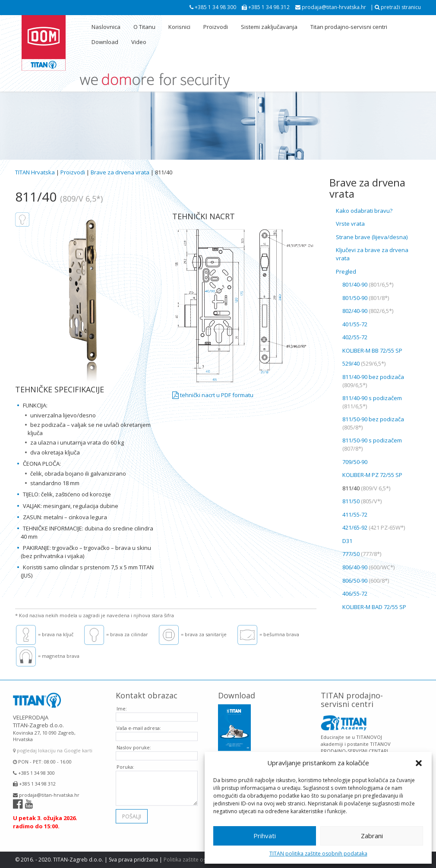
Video (139, 42)
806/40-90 (368, 567)
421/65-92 (374, 527)
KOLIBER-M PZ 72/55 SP (372, 475)
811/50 (362, 501)
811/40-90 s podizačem (372, 402)
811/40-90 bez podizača (373, 381)
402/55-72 (355, 337)
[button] (419, 763)
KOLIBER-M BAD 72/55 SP (374, 607)
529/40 (364, 363)
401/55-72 (355, 324)
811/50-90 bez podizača (373, 423)
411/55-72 (355, 514)
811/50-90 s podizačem (372, 444)
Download (105, 42)
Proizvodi (216, 27)
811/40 (366, 488)
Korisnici (179, 27)
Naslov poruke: (134, 741)
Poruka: (125, 760)
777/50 (362, 554)
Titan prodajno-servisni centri (349, 27)
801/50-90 (366, 298)
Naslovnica (106, 27)
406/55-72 (355, 593)
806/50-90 (366, 581)
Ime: (122, 702)
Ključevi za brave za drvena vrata (372, 254)
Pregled (346, 271)
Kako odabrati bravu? (364, 211)
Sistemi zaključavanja (269, 27)
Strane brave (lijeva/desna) (372, 237)
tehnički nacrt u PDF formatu (213, 395)
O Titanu (144, 27)
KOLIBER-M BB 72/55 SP (372, 350)
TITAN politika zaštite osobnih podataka (318, 854)
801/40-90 (368, 284)
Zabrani (372, 836)
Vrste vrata (350, 224)
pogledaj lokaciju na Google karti (53, 744)
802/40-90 (368, 311)
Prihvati (265, 836)
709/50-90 (355, 462)
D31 (347, 541)
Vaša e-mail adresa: (139, 721)
